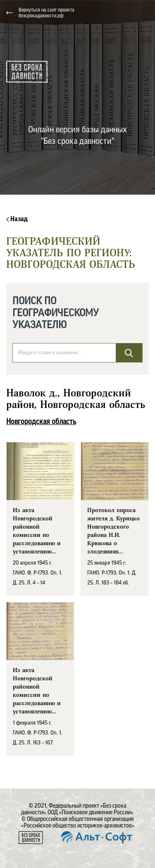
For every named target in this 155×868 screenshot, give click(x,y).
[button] (108, 13)
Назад (17, 219)
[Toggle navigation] (142, 13)
